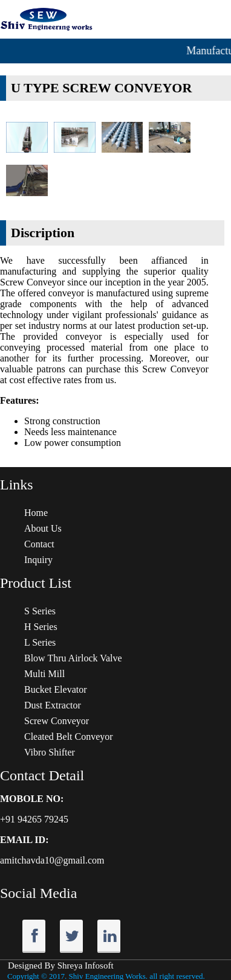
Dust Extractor (53, 705)
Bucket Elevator (56, 689)
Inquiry (38, 560)
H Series (41, 627)
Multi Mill (44, 674)
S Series (40, 611)
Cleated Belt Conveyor (69, 737)
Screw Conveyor (57, 721)
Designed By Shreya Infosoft (61, 966)
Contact (39, 544)
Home (36, 513)
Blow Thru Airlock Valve (73, 658)
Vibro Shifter (50, 752)
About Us (43, 528)
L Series (40, 642)
